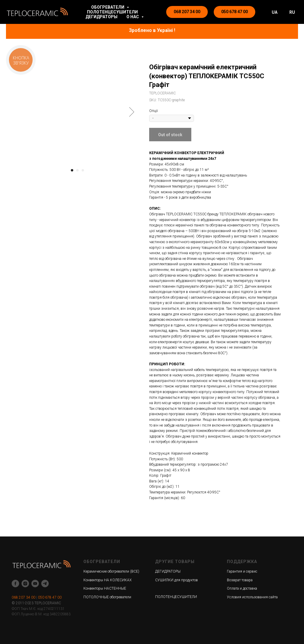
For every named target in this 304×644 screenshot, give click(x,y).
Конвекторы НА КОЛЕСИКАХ (107, 580)
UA (275, 12)
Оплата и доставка (242, 588)
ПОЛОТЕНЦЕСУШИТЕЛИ (112, 12)
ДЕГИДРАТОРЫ (101, 17)
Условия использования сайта (252, 597)
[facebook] (15, 584)
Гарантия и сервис (242, 571)
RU (292, 12)
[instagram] (25, 584)
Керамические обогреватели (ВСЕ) (111, 571)
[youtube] (35, 584)
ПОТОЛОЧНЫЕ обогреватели (107, 597)
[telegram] (45, 584)
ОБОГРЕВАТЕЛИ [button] (108, 7)
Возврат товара (240, 580)
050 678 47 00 (50, 597)
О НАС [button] (133, 17)
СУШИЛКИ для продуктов (177, 580)
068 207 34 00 (23, 597)
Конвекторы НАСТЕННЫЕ (105, 588)
